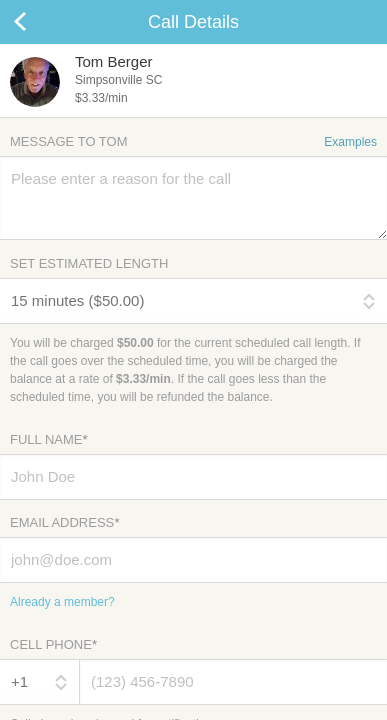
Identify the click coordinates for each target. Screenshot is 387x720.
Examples (350, 142)
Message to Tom (193, 141)
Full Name (48, 439)
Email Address (64, 522)
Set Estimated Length (89, 263)
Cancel (40, 22)
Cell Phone (53, 644)
